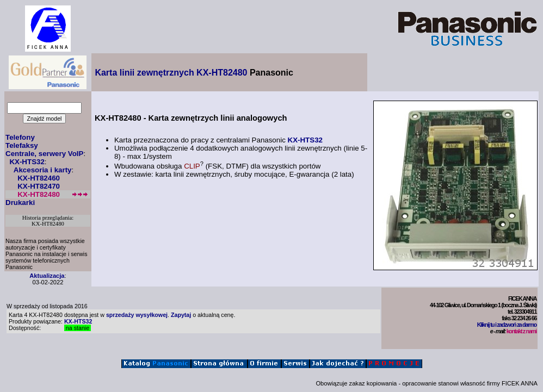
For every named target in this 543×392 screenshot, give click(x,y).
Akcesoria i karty (43, 170)
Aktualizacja (47, 276)
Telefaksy (22, 145)
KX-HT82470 (39, 186)
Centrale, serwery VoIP (44, 154)
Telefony (20, 137)
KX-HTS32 (27, 162)
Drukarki (20, 203)
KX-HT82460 (39, 178)
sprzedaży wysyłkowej (137, 315)
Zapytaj (181, 315)
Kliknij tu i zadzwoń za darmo (507, 325)
